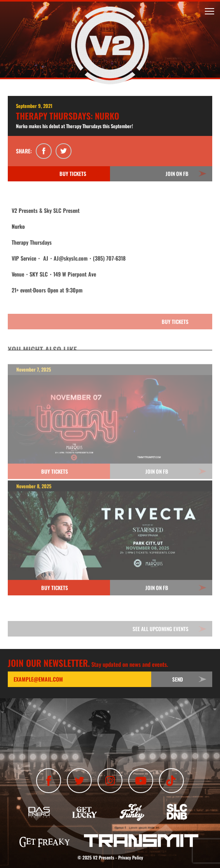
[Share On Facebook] (44, 151)
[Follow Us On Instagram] (110, 781)
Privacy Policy (131, 857)
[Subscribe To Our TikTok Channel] (171, 781)
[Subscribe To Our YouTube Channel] (141, 781)
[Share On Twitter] (64, 151)
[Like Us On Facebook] (49, 781)
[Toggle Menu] (210, 11)
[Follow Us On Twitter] (79, 781)
